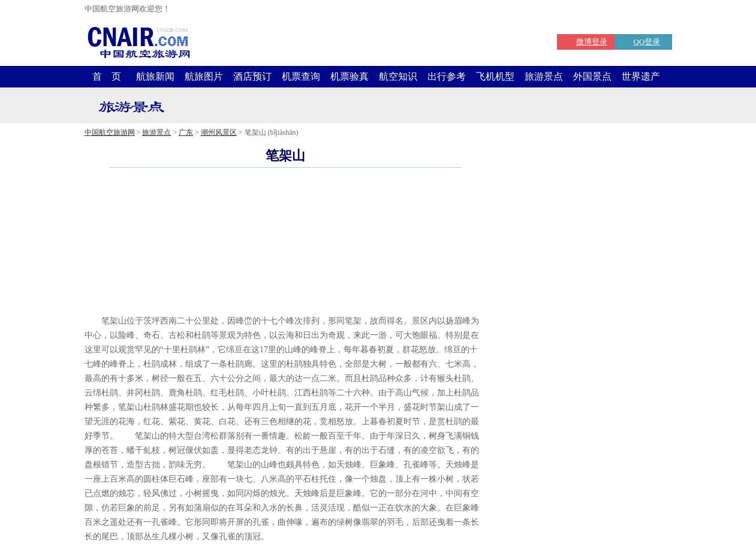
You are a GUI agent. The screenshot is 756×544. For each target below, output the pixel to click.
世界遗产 (641, 76)
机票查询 (301, 76)
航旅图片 (204, 76)
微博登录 (592, 42)
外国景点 (592, 76)
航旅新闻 (155, 76)
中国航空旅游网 (110, 132)
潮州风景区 (219, 132)
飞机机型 (495, 76)
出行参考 (447, 76)
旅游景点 (544, 76)
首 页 (107, 76)
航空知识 (398, 76)
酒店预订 (252, 76)
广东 (186, 132)
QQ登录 (647, 42)
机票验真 (350, 76)
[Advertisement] (285, 296)
